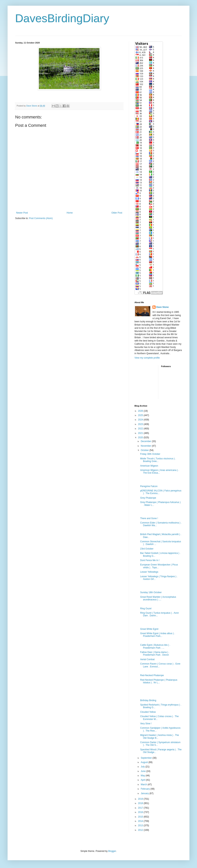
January (145, 793)
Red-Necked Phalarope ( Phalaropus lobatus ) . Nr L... (159, 681)
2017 (141, 808)
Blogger (112, 851)
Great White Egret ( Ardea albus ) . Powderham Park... (158, 635)
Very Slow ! (146, 724)
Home (70, 213)
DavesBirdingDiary (62, 18)
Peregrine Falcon (149, 486)
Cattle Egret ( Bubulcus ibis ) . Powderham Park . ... (155, 646)
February (146, 789)
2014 (141, 821)
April (143, 780)
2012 (141, 830)
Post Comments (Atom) (41, 218)
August (145, 762)
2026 (141, 411)
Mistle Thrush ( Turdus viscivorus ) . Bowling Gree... (158, 460)
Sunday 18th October (151, 592)
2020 (141, 438)
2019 (141, 799)
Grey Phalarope (148, 498)
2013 (141, 825)
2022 (141, 429)
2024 (141, 420)
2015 (141, 817)
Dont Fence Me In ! (150, 560)
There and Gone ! (149, 518)
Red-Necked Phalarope (152, 675)
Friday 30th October (150, 454)
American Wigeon (149, 466)
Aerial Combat (147, 659)
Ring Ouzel (146, 609)
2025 (141, 415)
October (145, 450)
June (143, 771)
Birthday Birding (148, 700)
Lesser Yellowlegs (149, 572)
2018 (141, 803)
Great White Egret (149, 629)
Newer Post (22, 213)
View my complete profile (147, 358)
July (143, 767)
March (144, 784)
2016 (141, 812)
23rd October (147, 549)
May (143, 776)
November (146, 446)
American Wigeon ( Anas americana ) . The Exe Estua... (160, 471)
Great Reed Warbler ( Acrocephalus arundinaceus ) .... (158, 598)
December (146, 441)
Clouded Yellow (148, 712)
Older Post (117, 213)
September (147, 758)
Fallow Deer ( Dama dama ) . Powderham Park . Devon (155, 654)
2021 (141, 433)
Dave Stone (162, 307)
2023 (141, 424)
